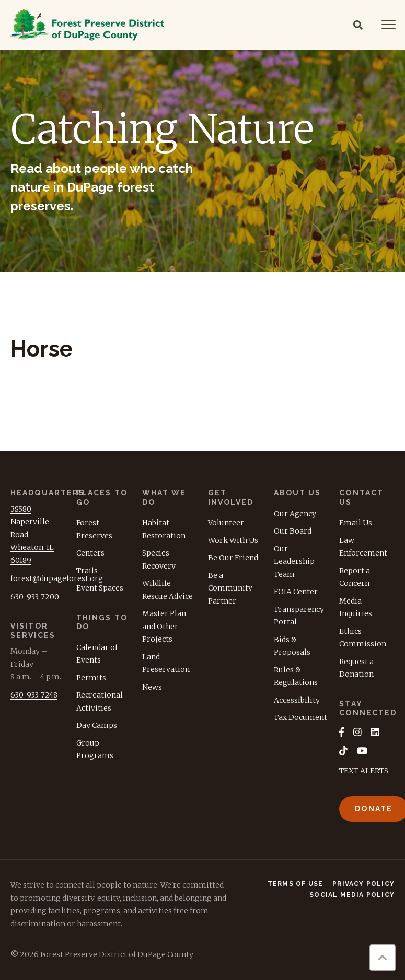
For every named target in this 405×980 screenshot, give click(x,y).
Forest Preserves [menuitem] (94, 529)
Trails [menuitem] (87, 571)
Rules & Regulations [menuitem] (296, 676)
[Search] (358, 25)
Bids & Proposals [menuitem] (292, 646)
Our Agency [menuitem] (295, 514)
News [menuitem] (152, 687)
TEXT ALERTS (364, 771)
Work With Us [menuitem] (233, 540)
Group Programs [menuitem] (95, 749)
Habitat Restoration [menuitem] (164, 529)
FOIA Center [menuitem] (296, 592)
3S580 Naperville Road (30, 522)
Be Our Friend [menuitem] (233, 558)
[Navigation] (389, 25)
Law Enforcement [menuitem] (363, 547)
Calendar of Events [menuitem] (97, 654)
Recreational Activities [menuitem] (100, 701)
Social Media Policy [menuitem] (352, 895)
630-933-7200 (35, 597)
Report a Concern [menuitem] (355, 577)
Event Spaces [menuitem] (100, 588)
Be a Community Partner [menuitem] (230, 588)
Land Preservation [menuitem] (166, 663)
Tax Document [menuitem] (300, 717)
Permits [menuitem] (91, 678)
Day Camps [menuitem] (97, 725)
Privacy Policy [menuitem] (363, 884)
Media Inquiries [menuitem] (356, 607)
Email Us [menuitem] (356, 523)
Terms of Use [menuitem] (295, 884)
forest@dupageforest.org (57, 578)
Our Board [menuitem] (293, 531)
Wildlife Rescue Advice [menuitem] (167, 590)
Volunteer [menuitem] (226, 523)
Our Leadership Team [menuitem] (294, 562)
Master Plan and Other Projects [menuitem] (164, 626)
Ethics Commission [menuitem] (363, 638)
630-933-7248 (34, 695)
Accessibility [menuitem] (297, 700)
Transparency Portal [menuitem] (299, 616)
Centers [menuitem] (90, 553)
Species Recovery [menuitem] (159, 559)
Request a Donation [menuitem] (356, 668)
